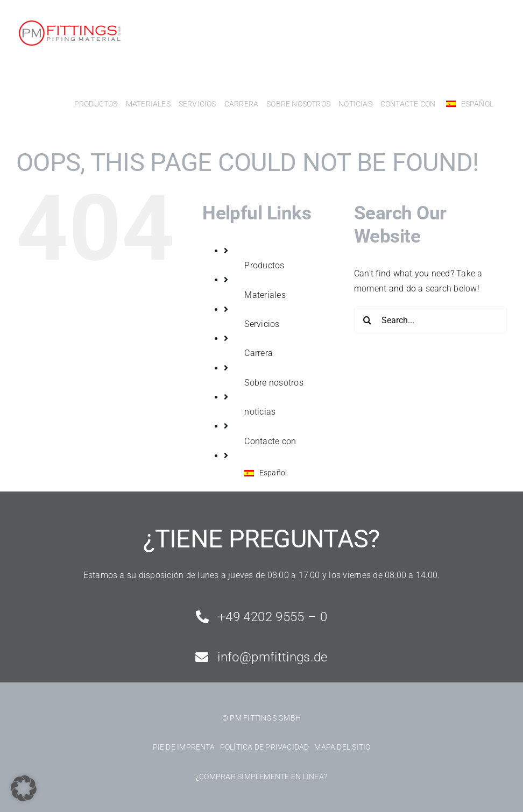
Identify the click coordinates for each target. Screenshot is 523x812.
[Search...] (430, 320)
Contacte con (270, 441)
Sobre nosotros (274, 383)
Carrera (259, 353)
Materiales (265, 295)
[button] (24, 788)
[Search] (367, 320)
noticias (260, 412)
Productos (264, 265)
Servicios (262, 324)
